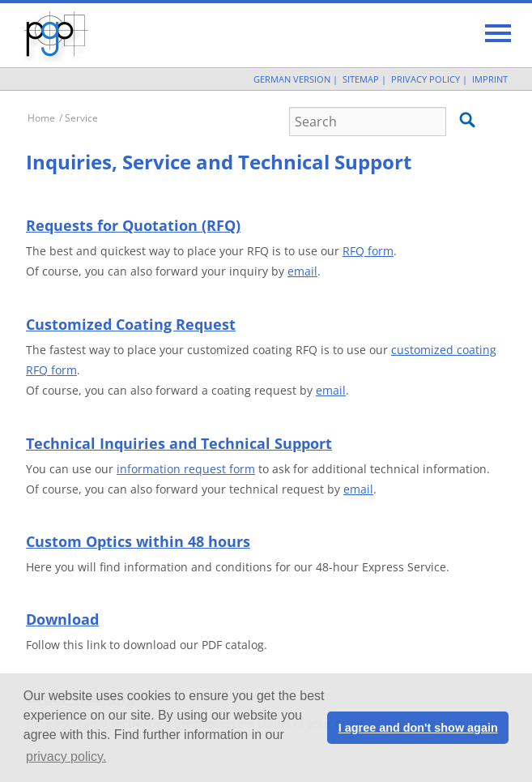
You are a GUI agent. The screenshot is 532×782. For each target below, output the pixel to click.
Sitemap (361, 79)
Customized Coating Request (131, 324)
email (302, 271)
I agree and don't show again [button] (418, 728)
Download (62, 619)
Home (41, 118)
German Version (292, 79)
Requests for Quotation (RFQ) (133, 225)
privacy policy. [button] (66, 756)
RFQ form (368, 251)
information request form (186, 469)
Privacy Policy (426, 79)
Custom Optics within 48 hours (138, 541)
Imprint (490, 79)
